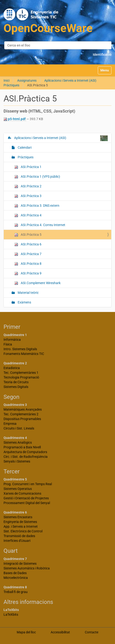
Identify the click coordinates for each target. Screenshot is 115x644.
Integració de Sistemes (20, 564)
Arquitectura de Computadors (25, 452)
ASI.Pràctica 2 (28, 186)
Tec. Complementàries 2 (21, 414)
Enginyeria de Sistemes (20, 522)
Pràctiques (11, 85)
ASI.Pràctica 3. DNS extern (37, 206)
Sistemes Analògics (18, 442)
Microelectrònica (16, 578)
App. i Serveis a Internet (21, 526)
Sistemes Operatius (18, 489)
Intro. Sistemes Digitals (20, 349)
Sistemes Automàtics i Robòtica (27, 568)
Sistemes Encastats (18, 517)
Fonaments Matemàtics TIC (24, 354)
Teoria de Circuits (16, 382)
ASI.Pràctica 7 (28, 254)
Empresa (10, 424)
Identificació (102, 55)
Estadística (12, 368)
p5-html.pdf (15, 119)
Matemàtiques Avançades (23, 409)
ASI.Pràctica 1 (28, 167)
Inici (6, 80)
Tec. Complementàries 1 (21, 373)
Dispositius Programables (22, 419)
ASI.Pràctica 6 (28, 244)
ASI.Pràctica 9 (28, 273)
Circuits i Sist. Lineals (19, 428)
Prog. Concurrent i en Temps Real (28, 484)
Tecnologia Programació (21, 377)
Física (8, 344)
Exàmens (24, 302)
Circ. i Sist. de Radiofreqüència (26, 457)
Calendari (24, 147)
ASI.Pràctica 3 (28, 196)
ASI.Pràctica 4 (28, 215)
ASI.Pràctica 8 (28, 264)
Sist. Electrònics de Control (23, 531)
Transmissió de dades (19, 536)
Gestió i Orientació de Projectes (26, 498)
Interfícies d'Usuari (17, 541)
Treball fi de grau (16, 592)
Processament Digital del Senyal (27, 503)
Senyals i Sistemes (17, 461)
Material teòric (28, 293)
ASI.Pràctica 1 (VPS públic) (37, 177)
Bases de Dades (15, 573)
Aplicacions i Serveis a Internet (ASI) (70, 80)
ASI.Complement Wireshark (37, 283)
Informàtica (12, 340)
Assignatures (27, 80)
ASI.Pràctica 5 (28, 235)
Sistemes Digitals (16, 387)
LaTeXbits (11, 615)
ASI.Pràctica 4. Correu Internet (40, 225)
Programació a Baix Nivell (22, 447)
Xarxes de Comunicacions (22, 493)
